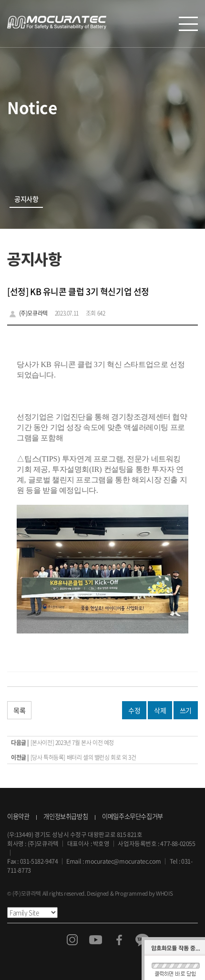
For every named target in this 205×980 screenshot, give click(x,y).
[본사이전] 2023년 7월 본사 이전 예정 (72, 743)
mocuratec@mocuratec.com (123, 861)
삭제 (160, 710)
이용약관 (18, 816)
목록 (19, 710)
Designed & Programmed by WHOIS (130, 893)
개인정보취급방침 (66, 816)
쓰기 (186, 710)
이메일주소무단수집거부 (133, 816)
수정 (134, 710)
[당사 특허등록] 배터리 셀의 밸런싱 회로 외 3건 (83, 757)
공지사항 (26, 199)
